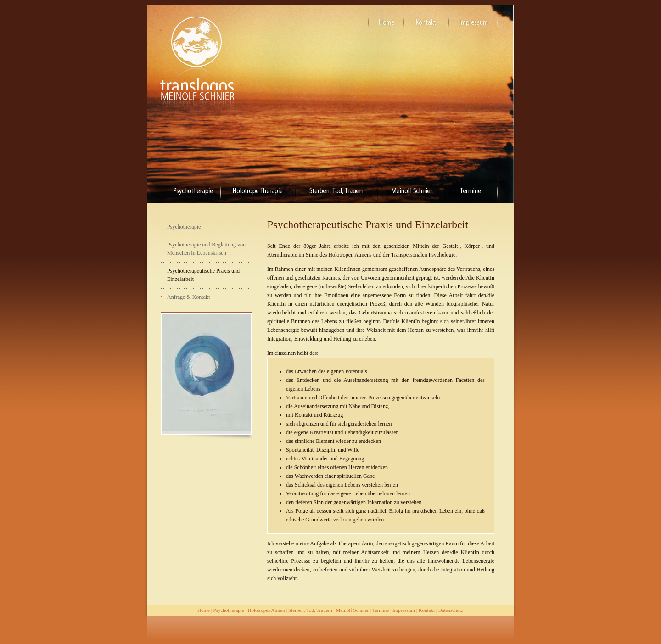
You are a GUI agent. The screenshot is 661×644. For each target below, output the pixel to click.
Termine (381, 610)
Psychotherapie (229, 610)
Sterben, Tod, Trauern (310, 610)
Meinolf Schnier (352, 610)
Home (204, 610)
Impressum (404, 610)
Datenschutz (451, 610)
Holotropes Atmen (266, 610)
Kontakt (427, 610)
